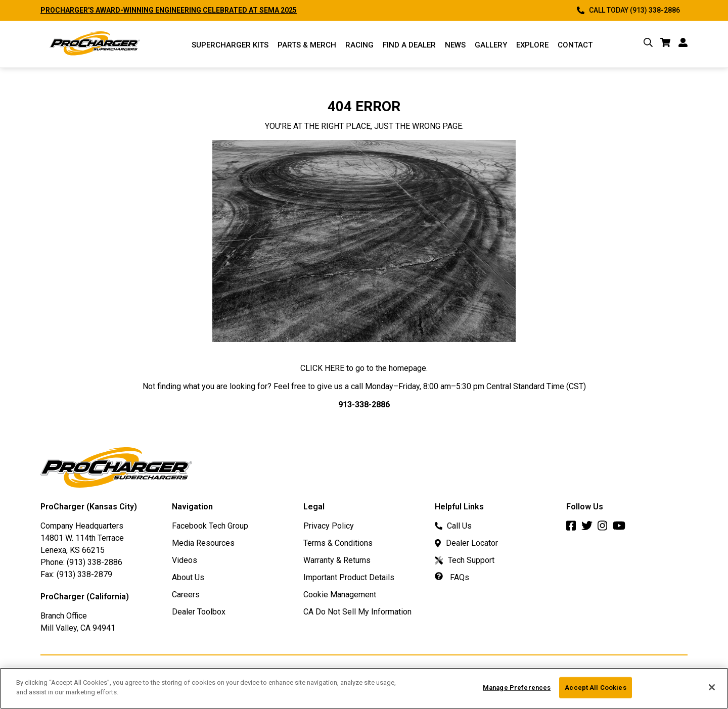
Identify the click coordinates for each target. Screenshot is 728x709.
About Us (188, 577)
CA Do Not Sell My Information (357, 612)
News (455, 45)
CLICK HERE (322, 368)
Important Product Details (349, 577)
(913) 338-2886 (95, 562)
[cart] (666, 44)
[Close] (712, 687)
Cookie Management (340, 595)
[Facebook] (574, 528)
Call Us (453, 526)
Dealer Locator (466, 543)
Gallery (491, 45)
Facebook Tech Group (210, 526)
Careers (186, 595)
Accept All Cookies (595, 688)
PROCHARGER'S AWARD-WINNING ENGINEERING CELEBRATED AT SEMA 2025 (169, 10)
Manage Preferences (517, 688)
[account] (683, 44)
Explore (532, 45)
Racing (359, 45)
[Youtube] (622, 528)
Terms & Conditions (338, 543)
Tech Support (465, 560)
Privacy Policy (329, 526)
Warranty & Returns (337, 560)
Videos (185, 560)
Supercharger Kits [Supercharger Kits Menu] (230, 45)
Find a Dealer (409, 45)
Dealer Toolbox (199, 612)
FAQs (452, 577)
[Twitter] (589, 528)
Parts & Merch (307, 45)
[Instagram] (605, 528)
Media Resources (203, 543)
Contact (575, 45)
